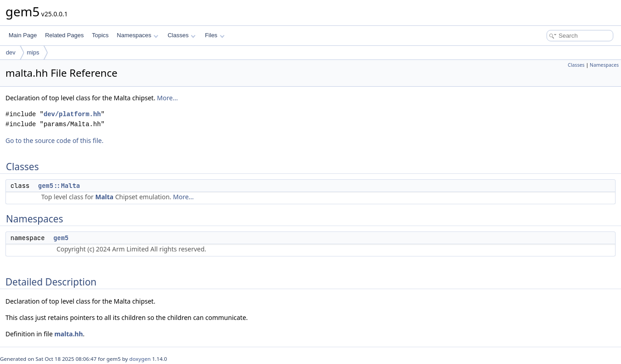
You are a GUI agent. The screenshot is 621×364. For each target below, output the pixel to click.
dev (11, 52)
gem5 (61, 238)
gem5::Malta (59, 186)
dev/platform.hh (72, 114)
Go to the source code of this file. (54, 140)
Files (214, 35)
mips (33, 52)
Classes (182, 35)
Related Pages (64, 35)
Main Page (23, 35)
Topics (100, 35)
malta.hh (69, 334)
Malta (104, 197)
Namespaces (137, 35)
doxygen (140, 359)
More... (168, 98)
